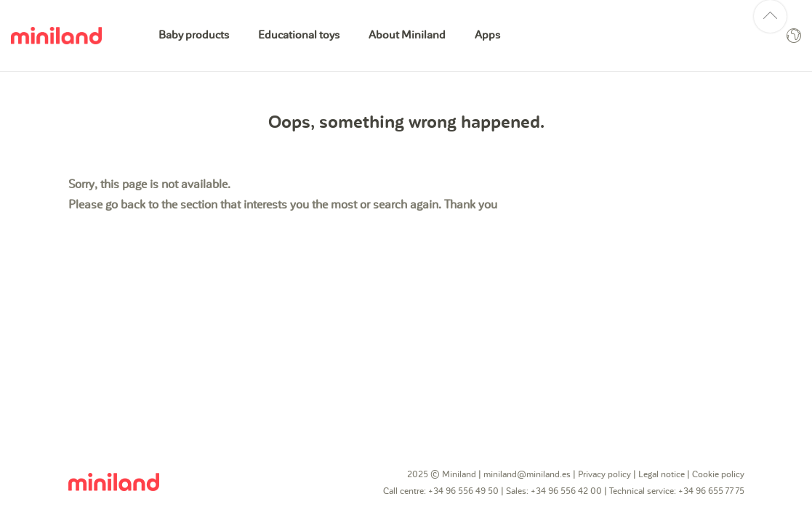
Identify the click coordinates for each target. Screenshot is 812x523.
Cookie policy (718, 474)
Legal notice (662, 474)
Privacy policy (604, 474)
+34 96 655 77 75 (711, 491)
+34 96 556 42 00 (566, 491)
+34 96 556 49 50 (463, 491)
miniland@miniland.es (527, 474)
